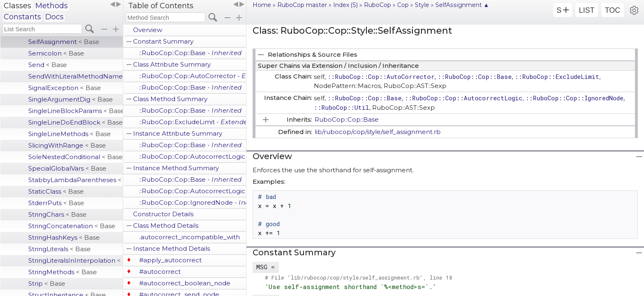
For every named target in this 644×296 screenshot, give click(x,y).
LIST (586, 10)
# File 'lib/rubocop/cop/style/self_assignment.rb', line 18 (359, 277)
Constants (22, 17)
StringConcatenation (72, 226)
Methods (52, 6)
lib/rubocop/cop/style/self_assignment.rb (378, 132)
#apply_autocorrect (170, 260)
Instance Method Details (171, 249)
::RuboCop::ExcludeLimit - (193, 122)
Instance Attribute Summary (178, 133)
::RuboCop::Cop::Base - (191, 53)
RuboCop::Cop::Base (347, 119)
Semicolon (56, 53)
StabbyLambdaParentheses (76, 180)
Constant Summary (163, 41)
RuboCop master (302, 5)
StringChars (57, 214)
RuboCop (377, 5)
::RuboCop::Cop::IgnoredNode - (193, 202)
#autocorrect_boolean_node (185, 283)
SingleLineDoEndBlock (76, 122)
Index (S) (345, 5)
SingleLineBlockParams (76, 111)
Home (262, 5)
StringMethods (63, 272)
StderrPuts (56, 203)
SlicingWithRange (67, 145)
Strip (47, 283)
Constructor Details (163, 214)
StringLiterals (60, 249)
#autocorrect (160, 272)
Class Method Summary (170, 99)
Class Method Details (166, 225)
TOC (613, 10)
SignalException (65, 88)
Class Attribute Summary (172, 64)
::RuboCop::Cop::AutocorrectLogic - (193, 156)
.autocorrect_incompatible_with (190, 237)
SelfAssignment (64, 42)
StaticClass (56, 191)
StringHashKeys (64, 237)
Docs (54, 17)
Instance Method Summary (176, 168)
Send (48, 65)
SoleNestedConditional (76, 157)
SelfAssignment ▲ (462, 5)
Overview (148, 30)
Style (422, 5)
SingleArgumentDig (71, 99)
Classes (17, 6)
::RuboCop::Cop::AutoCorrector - (193, 76)
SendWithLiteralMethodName (76, 76)
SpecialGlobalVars (67, 168)
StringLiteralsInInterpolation (76, 260)
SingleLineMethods (70, 134)
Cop (403, 5)
